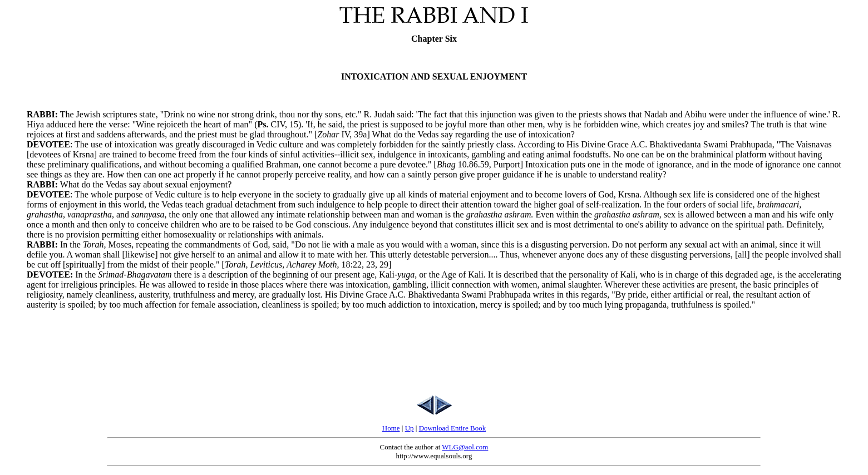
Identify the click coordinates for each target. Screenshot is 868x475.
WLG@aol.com (465, 447)
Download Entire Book (453, 428)
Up (410, 428)
